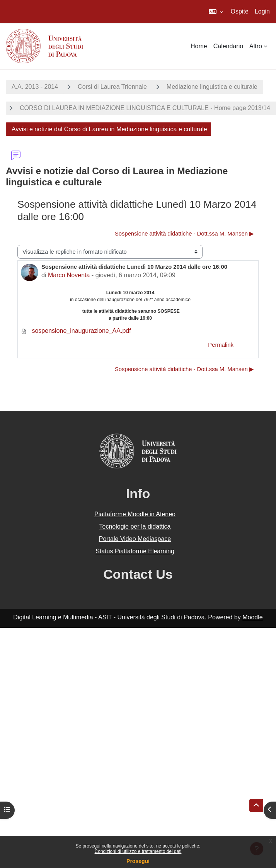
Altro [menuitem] (256, 46)
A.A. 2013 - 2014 (35, 87)
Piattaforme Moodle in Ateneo (135, 514)
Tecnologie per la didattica (135, 526)
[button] (216, 12)
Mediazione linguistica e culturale (212, 87)
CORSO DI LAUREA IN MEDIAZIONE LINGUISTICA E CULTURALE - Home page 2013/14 (145, 108)
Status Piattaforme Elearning (135, 551)
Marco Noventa (69, 275)
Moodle (252, 617)
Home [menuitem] (199, 46)
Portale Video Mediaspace (135, 539)
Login (262, 11)
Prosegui (138, 861)
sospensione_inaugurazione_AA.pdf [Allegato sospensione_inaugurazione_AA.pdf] (76, 331)
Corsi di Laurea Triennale (112, 87)
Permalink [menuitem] (221, 345)
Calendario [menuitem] (228, 46)
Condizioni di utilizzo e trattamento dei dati (138, 851)
